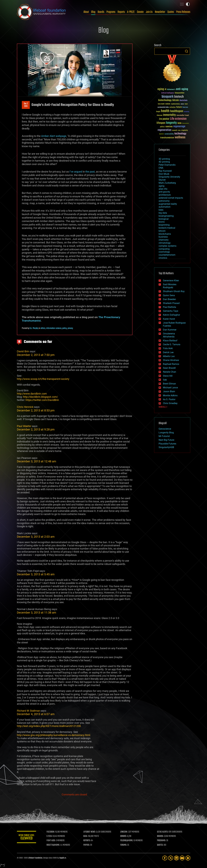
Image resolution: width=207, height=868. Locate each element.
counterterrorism (167, 255)
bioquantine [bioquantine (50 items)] (180, 93)
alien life (163, 189)
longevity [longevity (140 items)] (171, 123)
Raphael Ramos (171, 364)
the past (90, 172)
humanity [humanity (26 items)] (187, 112)
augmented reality (168, 204)
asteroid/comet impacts (171, 198)
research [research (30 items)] (175, 130)
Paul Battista (170, 307)
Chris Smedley (170, 403)
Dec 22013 (26, 105)
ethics (43, 328)
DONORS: (124, 836)
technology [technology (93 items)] (180, 134)
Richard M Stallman (28, 711)
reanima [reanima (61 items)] (169, 127)
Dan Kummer (170, 330)
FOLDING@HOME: (127, 841)
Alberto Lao (169, 356)
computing (164, 249)
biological (164, 219)
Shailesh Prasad (171, 303)
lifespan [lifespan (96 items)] (161, 123)
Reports (121, 12)
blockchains (165, 234)
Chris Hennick (25, 407)
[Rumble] (188, 858)
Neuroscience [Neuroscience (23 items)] (185, 124)
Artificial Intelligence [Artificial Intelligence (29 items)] (168, 93)
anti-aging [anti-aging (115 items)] (182, 89)
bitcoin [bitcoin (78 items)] (176, 100)
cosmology (164, 252)
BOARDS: (160, 836)
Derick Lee (168, 352)
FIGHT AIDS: (52, 841)
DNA (161, 168)
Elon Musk (164, 174)
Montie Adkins (170, 395)
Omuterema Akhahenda (169, 335)
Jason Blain (169, 391)
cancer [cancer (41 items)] (168, 104)
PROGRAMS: (162, 841)
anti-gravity (164, 192)
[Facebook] (165, 858)
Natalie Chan (170, 372)
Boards (101, 12)
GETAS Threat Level (27, 837)
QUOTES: (160, 845)
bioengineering (166, 216)
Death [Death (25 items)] (186, 104)
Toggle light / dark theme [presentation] (188, 4)
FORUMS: (124, 845)
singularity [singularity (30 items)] (185, 130)
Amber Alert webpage (54, 136)
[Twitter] (171, 858)
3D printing (164, 159)
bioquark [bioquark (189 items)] (168, 97)
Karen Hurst (169, 319)
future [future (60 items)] (179, 107)
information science (54, 328)
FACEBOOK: (52, 832)
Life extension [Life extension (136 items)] (178, 119)
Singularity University (169, 177)
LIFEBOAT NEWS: (90, 832)
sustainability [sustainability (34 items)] (169, 134)
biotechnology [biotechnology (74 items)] (165, 100)
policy (64, 328)
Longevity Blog (166, 433)
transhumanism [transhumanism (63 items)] (167, 138)
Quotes (171, 12)
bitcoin (162, 231)
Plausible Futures (167, 444)
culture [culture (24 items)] (182, 104)
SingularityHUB (166, 447)
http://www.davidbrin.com (32, 394)
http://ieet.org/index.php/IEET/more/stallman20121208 (49, 726)
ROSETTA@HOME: (54, 845)
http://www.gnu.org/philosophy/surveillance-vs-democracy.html (54, 735)
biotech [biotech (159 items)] (179, 97)
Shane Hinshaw (171, 360)
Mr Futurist (164, 436)
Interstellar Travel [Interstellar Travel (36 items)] (183, 115)
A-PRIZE (131, 12)
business (163, 237)
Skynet (162, 180)
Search (186, 51)
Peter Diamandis (167, 165)
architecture (165, 195)
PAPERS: (87, 845)
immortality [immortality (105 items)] (169, 115)
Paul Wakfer (24, 426)
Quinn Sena (169, 295)
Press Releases (183, 12)
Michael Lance (170, 388)
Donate (140, 12)
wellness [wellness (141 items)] (180, 137)
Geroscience (165, 429)
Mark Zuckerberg (167, 183)
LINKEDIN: (124, 832)
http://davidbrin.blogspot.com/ (40, 397)
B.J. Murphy (34, 328)
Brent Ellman (169, 384)
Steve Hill (168, 376)
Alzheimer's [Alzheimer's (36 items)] (171, 90)
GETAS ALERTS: (163, 832)
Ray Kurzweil (165, 171)
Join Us (149, 12)
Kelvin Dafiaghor (171, 315)
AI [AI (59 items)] (166, 90)
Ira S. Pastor (169, 399)
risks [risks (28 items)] (179, 130)
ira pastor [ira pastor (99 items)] (164, 119)
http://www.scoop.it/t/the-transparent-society (43, 379)
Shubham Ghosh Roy (174, 291)
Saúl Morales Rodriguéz (170, 286)
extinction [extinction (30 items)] (172, 107)
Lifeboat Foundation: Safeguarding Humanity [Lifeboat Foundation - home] (41, 12)
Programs (111, 12)
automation (165, 207)
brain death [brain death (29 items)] (161, 104)
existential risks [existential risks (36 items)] (163, 107)
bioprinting (164, 225)
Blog (93, 12)
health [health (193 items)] (165, 111)
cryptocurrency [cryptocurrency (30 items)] (175, 104)
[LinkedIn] (176, 858)
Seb (165, 380)
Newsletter (160, 12)
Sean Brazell (169, 368)
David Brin (23, 351)
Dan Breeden (169, 299)
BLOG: (86, 836)
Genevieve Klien (171, 281)
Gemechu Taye (171, 311)
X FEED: (50, 836)
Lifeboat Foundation (35, 858)
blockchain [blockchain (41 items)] (183, 101)
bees (161, 210)
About (86, 12)
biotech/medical (167, 228)
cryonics (163, 258)
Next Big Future (166, 440)
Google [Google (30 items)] (158, 112)
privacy (70, 328)
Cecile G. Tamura (172, 344)
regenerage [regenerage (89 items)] (179, 127)
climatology (165, 243)
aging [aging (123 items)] (161, 89)
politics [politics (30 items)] (162, 127)
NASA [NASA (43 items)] (179, 123)
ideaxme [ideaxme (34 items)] (159, 116)
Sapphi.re (63, 858)
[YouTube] (182, 858)
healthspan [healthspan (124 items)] (177, 111)
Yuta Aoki (168, 348)
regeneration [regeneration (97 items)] (164, 130)
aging (161, 186)
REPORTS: (88, 841)
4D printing (164, 162)
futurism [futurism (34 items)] (185, 107)
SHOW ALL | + (163, 407)
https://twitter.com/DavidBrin (42, 400)
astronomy (164, 201)
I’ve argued (76, 172)
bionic (162, 222)
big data (163, 213)
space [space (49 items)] (161, 134)
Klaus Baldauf (170, 341)
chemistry (164, 240)
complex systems (167, 246)
